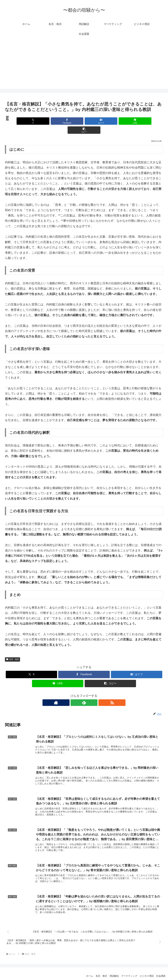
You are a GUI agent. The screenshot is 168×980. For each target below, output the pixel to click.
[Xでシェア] (31, 121)
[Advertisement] (84, 66)
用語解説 (111, 970)
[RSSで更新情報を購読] (92, 694)
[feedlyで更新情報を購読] (84, 694)
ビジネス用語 (145, 970)
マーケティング (127, 970)
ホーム (84, 970)
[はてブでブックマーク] (84, 121)
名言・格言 (12, 650)
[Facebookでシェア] (57, 121)
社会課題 (160, 970)
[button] (137, 121)
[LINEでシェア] (111, 121)
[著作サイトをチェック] (76, 694)
